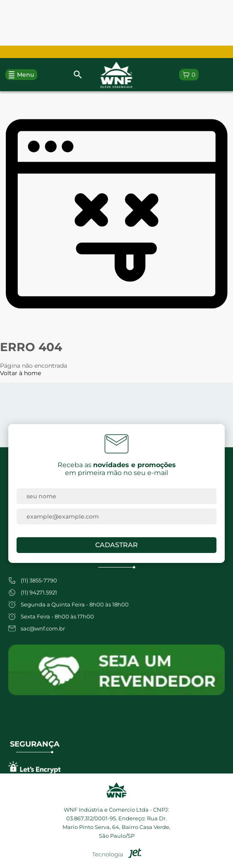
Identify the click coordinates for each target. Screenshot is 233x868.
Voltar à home (20, 373)
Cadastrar (116, 545)
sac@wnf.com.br (43, 628)
